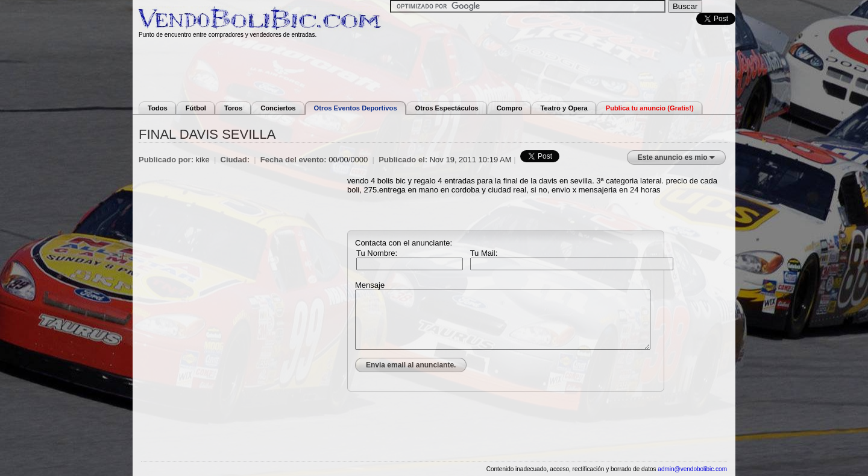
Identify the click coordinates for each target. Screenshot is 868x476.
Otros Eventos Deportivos (356, 108)
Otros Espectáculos (447, 108)
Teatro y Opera (564, 108)
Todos (158, 108)
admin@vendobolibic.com (692, 469)
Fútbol (196, 108)
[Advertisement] (434, 68)
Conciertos (278, 108)
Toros (233, 108)
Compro (510, 108)
